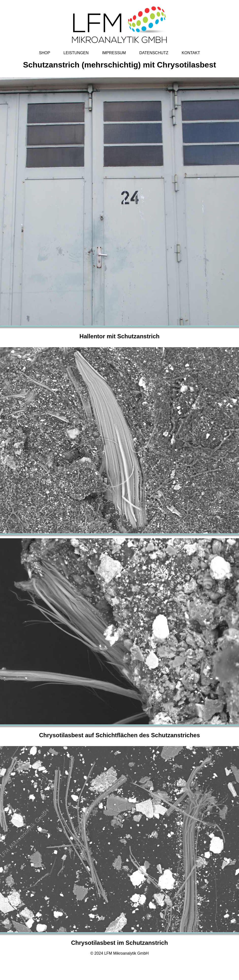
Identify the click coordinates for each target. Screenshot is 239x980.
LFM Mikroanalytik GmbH (126, 953)
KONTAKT (191, 53)
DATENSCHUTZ (154, 53)
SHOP (44, 53)
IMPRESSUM (114, 53)
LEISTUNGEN (76, 53)
